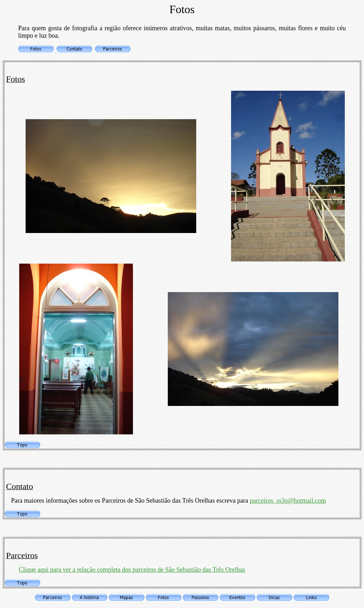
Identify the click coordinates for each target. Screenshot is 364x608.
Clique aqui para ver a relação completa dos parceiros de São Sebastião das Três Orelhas (132, 570)
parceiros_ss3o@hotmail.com (288, 501)
